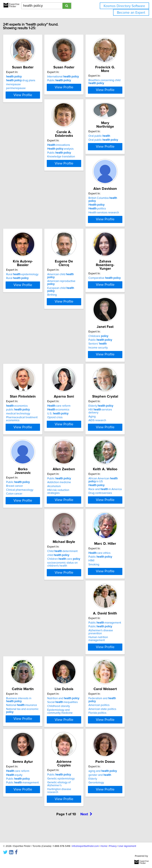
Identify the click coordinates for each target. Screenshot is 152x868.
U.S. (110, 355)
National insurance (74, 617)
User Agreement (127, 846)
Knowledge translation (31, 183)
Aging (21, 445)
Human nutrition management (27, 626)
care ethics (111, 524)
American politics (28, 705)
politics (109, 182)
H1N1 (103, 532)
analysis (31, 175)
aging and (32, 786)
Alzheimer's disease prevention (30, 619)
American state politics (31, 709)
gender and (29, 789)
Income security (27, 359)
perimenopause (27, 95)
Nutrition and (116, 610)
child (70, 526)
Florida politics (26, 712)
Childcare (27, 347)
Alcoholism (107, 443)
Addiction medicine (112, 439)
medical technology (71, 355)
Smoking (105, 536)
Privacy (113, 846)
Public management (34, 610)
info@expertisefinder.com (85, 846)
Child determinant (74, 522)
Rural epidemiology (34, 259)
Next (86, 830)
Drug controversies (29, 537)
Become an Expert (131, 13)
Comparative (116, 259)
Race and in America (34, 533)
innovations (29, 172)
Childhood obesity (111, 618)
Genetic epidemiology (113, 702)
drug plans (32, 88)
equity (67, 702)
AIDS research (26, 449)
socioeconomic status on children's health (74, 536)
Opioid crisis (107, 359)
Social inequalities (115, 614)
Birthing (63, 280)
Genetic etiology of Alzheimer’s (111, 707)
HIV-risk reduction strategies (111, 448)
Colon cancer (67, 446)
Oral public (69, 163)
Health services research (115, 186)
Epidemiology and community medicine (112, 623)
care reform (111, 347)
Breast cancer (67, 439)
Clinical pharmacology (72, 443)
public (70, 351)
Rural (29, 263)
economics (69, 347)
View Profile (34, 111)
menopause (25, 92)
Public (70, 88)
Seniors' (27, 355)
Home (104, 846)
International (74, 84)
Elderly (30, 435)
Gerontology (25, 797)
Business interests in (71, 612)
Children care (75, 530)
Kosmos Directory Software (124, 6)
